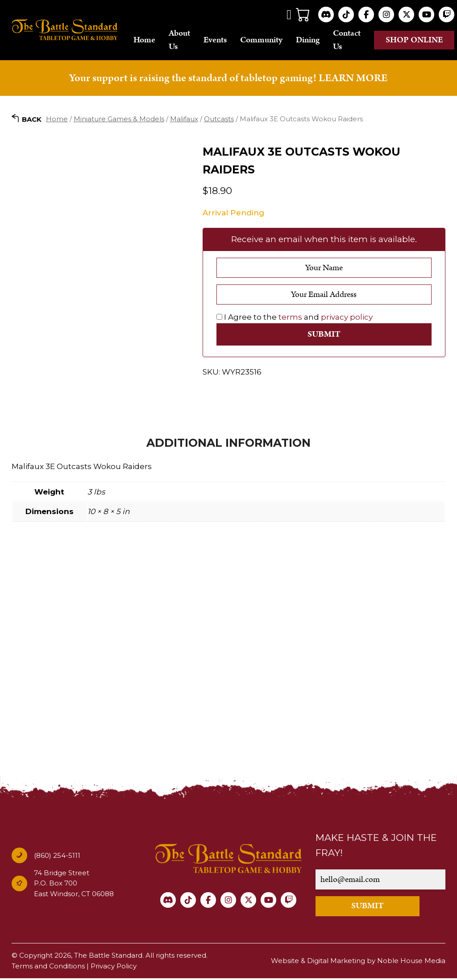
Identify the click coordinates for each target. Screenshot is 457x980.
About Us (179, 41)
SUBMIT (368, 908)
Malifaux (184, 121)
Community (261, 41)
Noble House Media (411, 962)
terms (290, 319)
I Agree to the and (295, 319)
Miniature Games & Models (119, 121)
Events (215, 41)
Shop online (414, 41)
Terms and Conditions (48, 968)
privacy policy (347, 319)
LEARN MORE (353, 80)
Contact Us (347, 41)
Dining (308, 41)
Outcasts (219, 121)
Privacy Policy (114, 968)
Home (144, 41)
